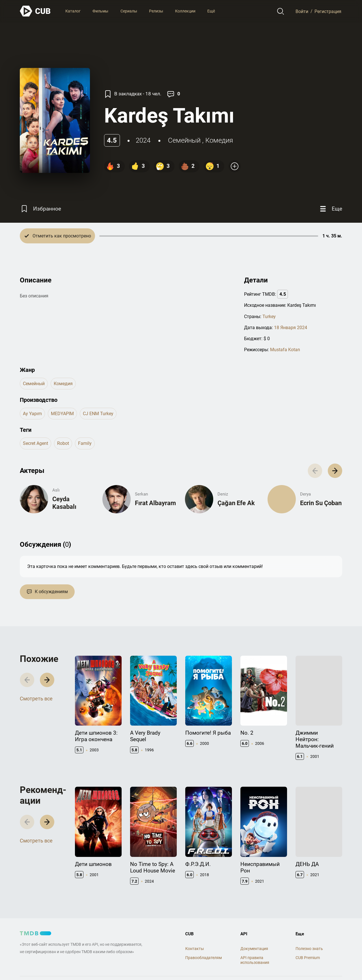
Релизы (156, 11)
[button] (335, 471)
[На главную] (35, 11)
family (85, 443)
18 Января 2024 (291, 328)
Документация (254, 949)
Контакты (195, 949)
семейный (184, 140)
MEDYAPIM (62, 414)
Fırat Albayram (155, 503)
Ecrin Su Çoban (321, 503)
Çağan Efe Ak (236, 503)
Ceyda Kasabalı (64, 503)
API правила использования (255, 960)
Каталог (73, 11)
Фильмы (100, 11)
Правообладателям (203, 958)
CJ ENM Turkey (98, 414)
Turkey (269, 317)
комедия (219, 140)
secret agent (35, 443)
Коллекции (185, 11)
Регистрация (328, 11)
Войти (302, 11)
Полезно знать (309, 949)
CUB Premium (308, 958)
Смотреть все (36, 699)
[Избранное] (40, 209)
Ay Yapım (32, 414)
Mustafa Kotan (285, 350)
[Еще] (330, 209)
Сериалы (129, 11)
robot (63, 443)
